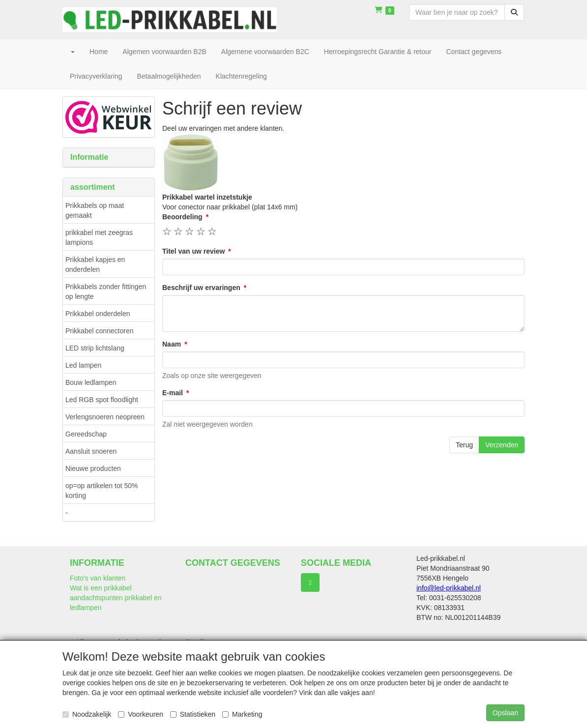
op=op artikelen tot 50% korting (102, 491)
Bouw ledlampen (91, 382)
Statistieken (193, 714)
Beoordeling (182, 217)
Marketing (242, 714)
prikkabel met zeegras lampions (99, 237)
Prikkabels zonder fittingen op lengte (106, 291)
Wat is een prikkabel (101, 588)
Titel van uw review (193, 251)
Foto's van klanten (98, 578)
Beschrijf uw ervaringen (201, 288)
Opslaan (505, 713)
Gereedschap (86, 434)
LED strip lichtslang (95, 348)
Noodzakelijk (87, 714)
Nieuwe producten (93, 468)
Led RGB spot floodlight (102, 400)
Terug (464, 445)
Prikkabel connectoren (100, 331)
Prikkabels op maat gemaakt (95, 210)
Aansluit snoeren (91, 451)
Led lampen (83, 365)
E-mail (173, 393)
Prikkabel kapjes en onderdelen (95, 264)
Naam (172, 344)
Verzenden (502, 445)
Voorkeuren (141, 714)
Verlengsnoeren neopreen (105, 417)
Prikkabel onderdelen (98, 314)
